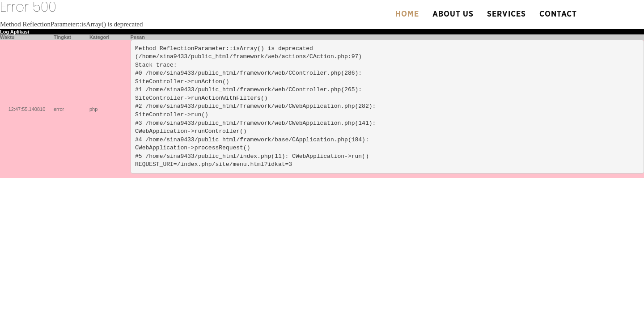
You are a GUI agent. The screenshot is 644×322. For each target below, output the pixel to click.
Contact (558, 14)
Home (407, 14)
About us (453, 14)
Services (506, 14)
